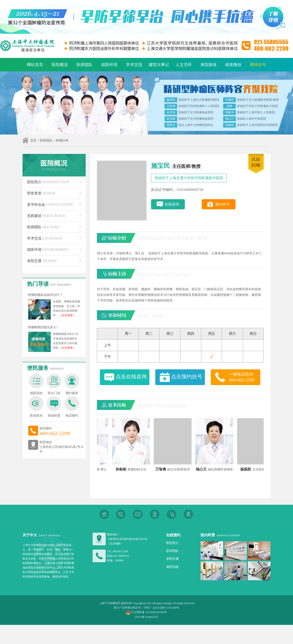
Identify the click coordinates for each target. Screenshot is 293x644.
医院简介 (48, 182)
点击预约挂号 (187, 377)
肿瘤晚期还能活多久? (43, 327)
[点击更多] (67, 315)
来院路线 (208, 65)
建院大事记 (159, 65)
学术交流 (134, 65)
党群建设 (46, 216)
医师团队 (85, 65)
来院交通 (42, 261)
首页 (33, 140)
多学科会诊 (50, 204)
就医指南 (172, 567)
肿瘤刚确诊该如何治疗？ (45, 295)
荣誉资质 (41, 193)
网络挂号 (258, 65)
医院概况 (60, 65)
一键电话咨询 (245, 377)
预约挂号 (222, 204)
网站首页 (35, 65)
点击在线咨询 (131, 377)
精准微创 (233, 65)
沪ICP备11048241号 (146, 617)
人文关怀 (184, 65)
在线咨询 (172, 204)
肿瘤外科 (62, 140)
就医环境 (109, 65)
